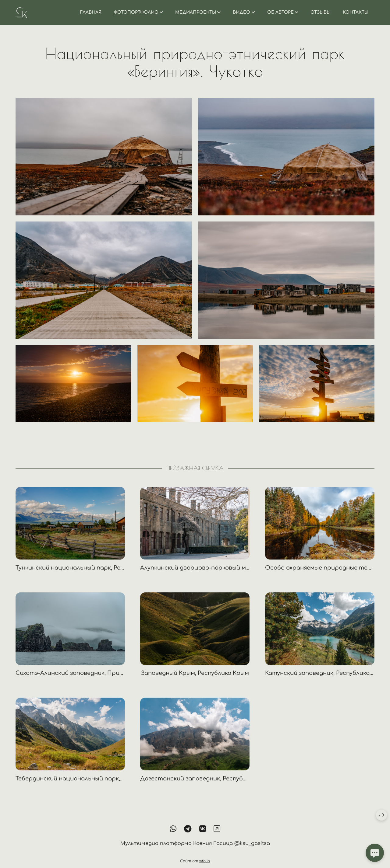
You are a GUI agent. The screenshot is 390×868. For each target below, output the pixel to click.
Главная (91, 12)
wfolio (205, 866)
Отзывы (321, 12)
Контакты (356, 12)
